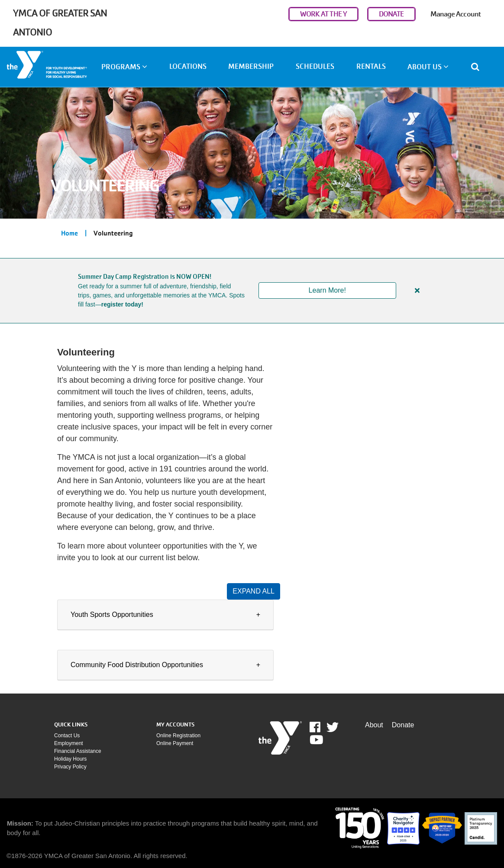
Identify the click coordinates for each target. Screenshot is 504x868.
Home (69, 233)
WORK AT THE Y (323, 14)
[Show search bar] (479, 67)
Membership (251, 66)
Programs (124, 67)
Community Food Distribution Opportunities (137, 665)
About (374, 725)
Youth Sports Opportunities (112, 615)
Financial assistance (78, 751)
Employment (69, 743)
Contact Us (67, 736)
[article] (252, 291)
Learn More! (327, 290)
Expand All (254, 591)
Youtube (316, 740)
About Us (428, 67)
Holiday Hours (70, 759)
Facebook (321, 727)
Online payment (175, 743)
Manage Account (456, 14)
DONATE (391, 14)
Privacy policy (70, 767)
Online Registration (178, 736)
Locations (188, 66)
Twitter (333, 727)
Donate (403, 725)
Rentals (371, 66)
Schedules (315, 66)
